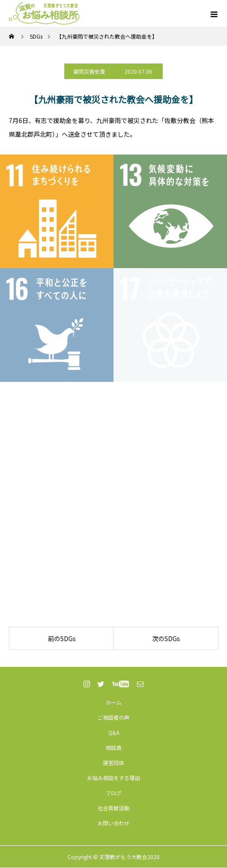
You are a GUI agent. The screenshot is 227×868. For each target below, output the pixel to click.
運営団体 (113, 763)
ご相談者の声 (113, 717)
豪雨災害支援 (89, 71)
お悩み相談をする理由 (113, 778)
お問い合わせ (113, 823)
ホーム (113, 702)
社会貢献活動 (113, 808)
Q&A (114, 732)
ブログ (113, 793)
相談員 (113, 747)
